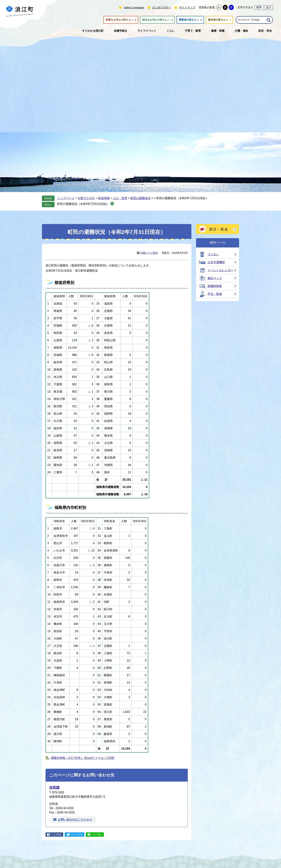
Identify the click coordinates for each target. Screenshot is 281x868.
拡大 (269, 7)
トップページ (66, 198)
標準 (259, 7)
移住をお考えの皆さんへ (156, 20)
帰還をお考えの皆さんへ (120, 20)
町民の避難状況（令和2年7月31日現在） (83, 204)
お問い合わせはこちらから (75, 820)
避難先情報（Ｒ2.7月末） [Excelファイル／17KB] (83, 758)
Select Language (134, 7)
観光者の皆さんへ (218, 20)
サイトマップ (187, 7)
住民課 (54, 788)
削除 (112, 204)
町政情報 (104, 198)
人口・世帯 (120, 198)
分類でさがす (86, 198)
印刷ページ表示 (149, 253)
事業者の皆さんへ (189, 20)
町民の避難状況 (140, 198)
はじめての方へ (162, 7)
